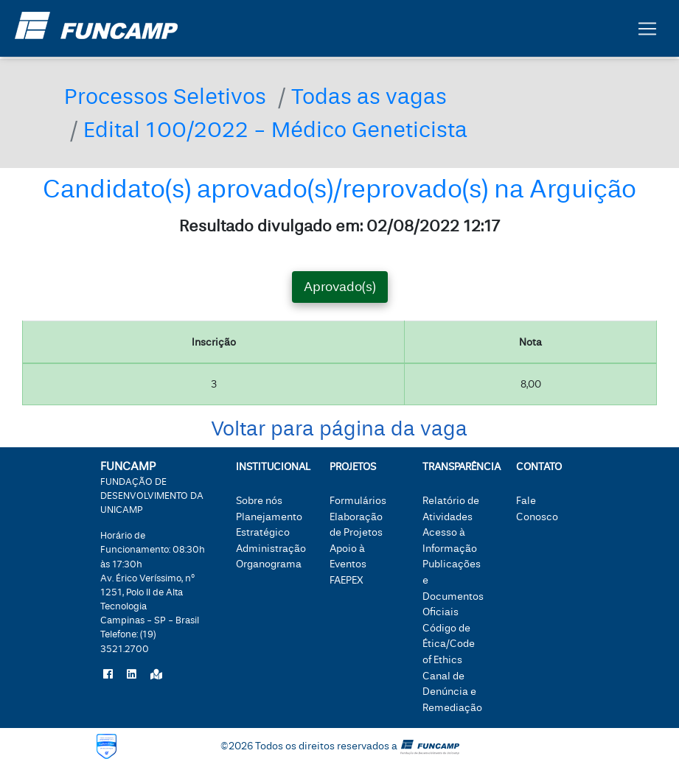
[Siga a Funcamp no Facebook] (108, 675)
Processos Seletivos (165, 97)
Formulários (358, 501)
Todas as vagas (369, 97)
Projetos (353, 467)
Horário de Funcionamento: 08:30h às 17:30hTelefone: (153, 592)
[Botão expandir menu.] (647, 32)
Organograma (269, 564)
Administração (271, 549)
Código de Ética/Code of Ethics (449, 644)
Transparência (454, 467)
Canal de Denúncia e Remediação (452, 692)
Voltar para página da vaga (339, 429)
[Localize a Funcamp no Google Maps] (156, 675)
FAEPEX (347, 580)
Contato (539, 467)
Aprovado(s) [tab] (340, 287)
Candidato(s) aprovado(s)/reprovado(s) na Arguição (339, 189)
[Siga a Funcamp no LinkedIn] (132, 675)
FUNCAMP (152, 487)
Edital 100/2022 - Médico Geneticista (275, 130)
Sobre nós (259, 501)
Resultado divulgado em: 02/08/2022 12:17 (339, 226)
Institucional (267, 467)
